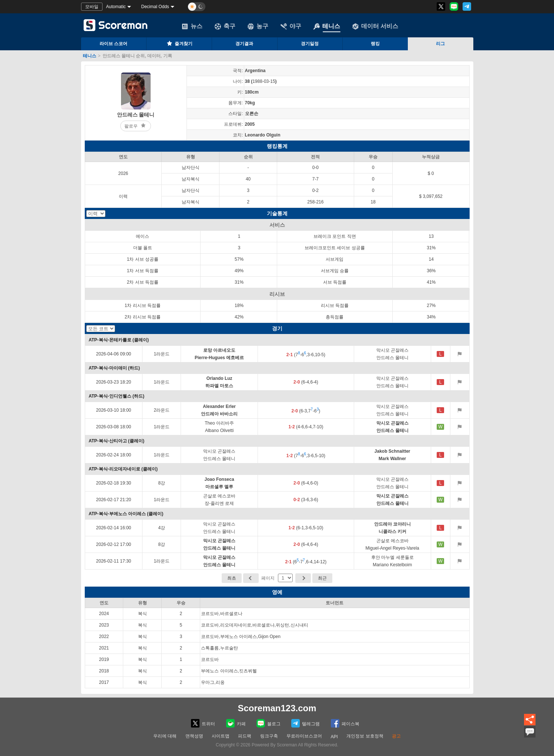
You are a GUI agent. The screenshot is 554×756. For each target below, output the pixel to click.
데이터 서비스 (375, 26)
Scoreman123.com (277, 708)
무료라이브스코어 (304, 736)
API (334, 737)
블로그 (268, 723)
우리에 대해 (165, 736)
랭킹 (375, 44)
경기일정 (310, 44)
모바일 (92, 7)
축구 (225, 26)
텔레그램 (305, 723)
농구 (258, 26)
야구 (291, 26)
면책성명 (194, 736)
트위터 (203, 723)
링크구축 (269, 736)
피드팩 (245, 736)
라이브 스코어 (113, 44)
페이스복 (345, 723)
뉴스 (192, 26)
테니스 (327, 26)
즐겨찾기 (179, 43)
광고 (396, 736)
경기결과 (244, 44)
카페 (236, 723)
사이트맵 (221, 736)
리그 (440, 44)
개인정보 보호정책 (365, 736)
